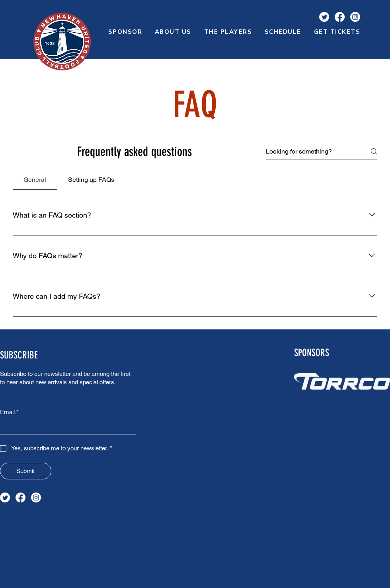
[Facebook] (340, 17)
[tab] (35, 180)
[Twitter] (324, 17)
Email (9, 412)
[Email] (66, 427)
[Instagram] (355, 17)
